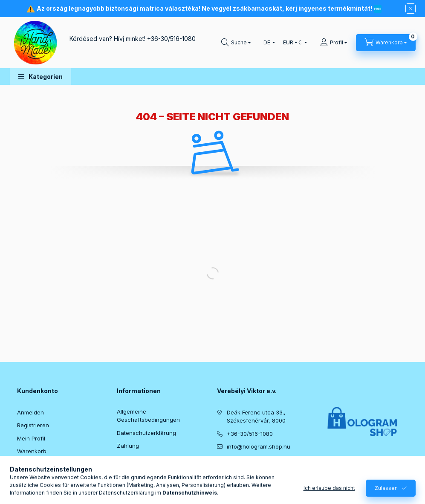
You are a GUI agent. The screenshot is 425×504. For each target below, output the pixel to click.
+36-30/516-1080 (171, 39)
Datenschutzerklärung (146, 433)
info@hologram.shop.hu (259, 446)
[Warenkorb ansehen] (386, 43)
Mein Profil (31, 438)
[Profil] (334, 43)
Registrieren (33, 425)
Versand (128, 459)
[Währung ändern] (293, 43)
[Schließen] (411, 9)
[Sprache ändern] (267, 43)
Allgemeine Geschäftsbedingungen (148, 416)
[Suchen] (236, 43)
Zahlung (128, 446)
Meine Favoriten (38, 464)
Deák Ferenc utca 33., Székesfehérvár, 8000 (256, 417)
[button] (40, 77)
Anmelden (30, 412)
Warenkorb (32, 451)
